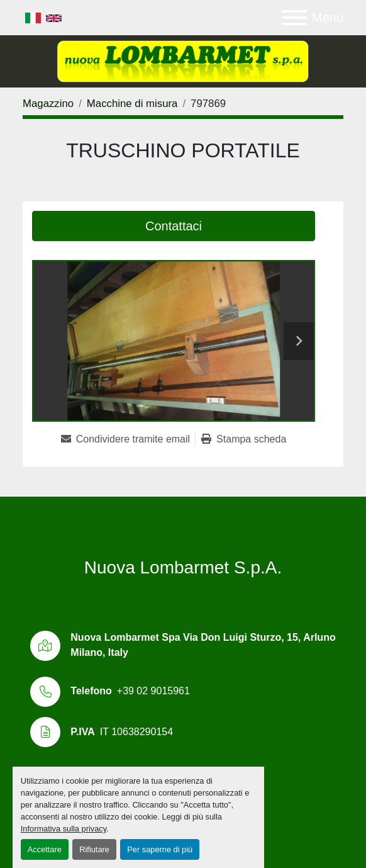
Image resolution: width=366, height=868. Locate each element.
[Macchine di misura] (132, 104)
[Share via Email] (128, 439)
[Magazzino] (48, 104)
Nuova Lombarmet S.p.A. (183, 567)
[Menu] (294, 18)
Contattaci (174, 226)
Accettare (45, 849)
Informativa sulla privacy (64, 829)
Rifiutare (94, 849)
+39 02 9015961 (153, 691)
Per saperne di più (160, 849)
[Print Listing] (244, 439)
